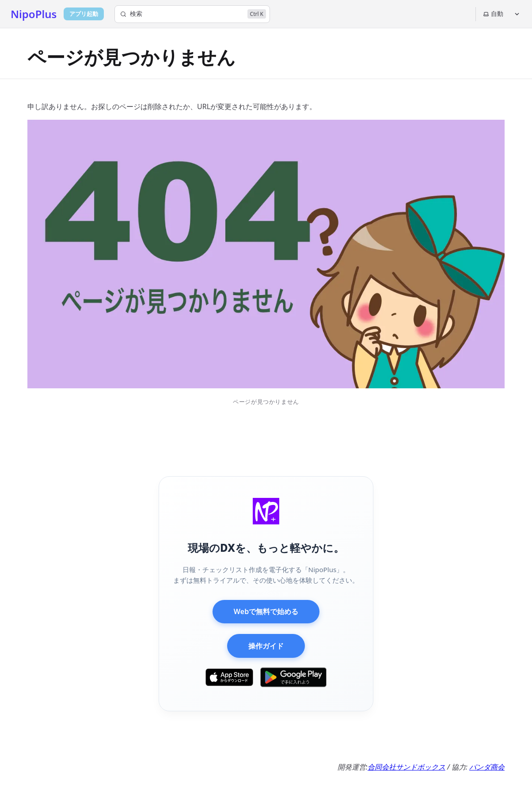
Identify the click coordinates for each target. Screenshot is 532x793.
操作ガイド (266, 646)
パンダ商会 (487, 767)
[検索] (192, 14)
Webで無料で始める (266, 611)
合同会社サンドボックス (407, 767)
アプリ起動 (84, 14)
